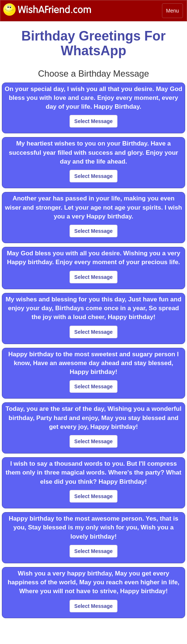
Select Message (93, 121)
